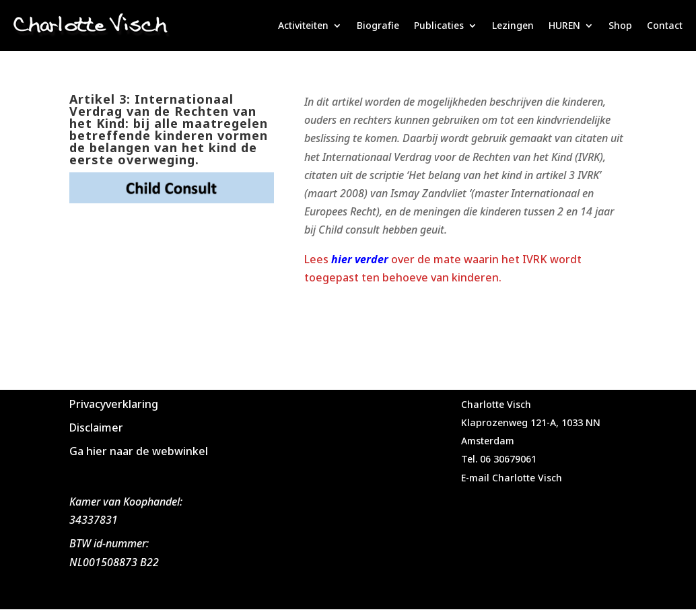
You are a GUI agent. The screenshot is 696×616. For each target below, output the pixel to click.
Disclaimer (96, 427)
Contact (665, 25)
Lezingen (513, 25)
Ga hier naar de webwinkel (139, 451)
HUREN (564, 25)
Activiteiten (303, 25)
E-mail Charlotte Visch (512, 478)
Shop (620, 25)
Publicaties (439, 25)
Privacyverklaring (114, 404)
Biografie (378, 25)
